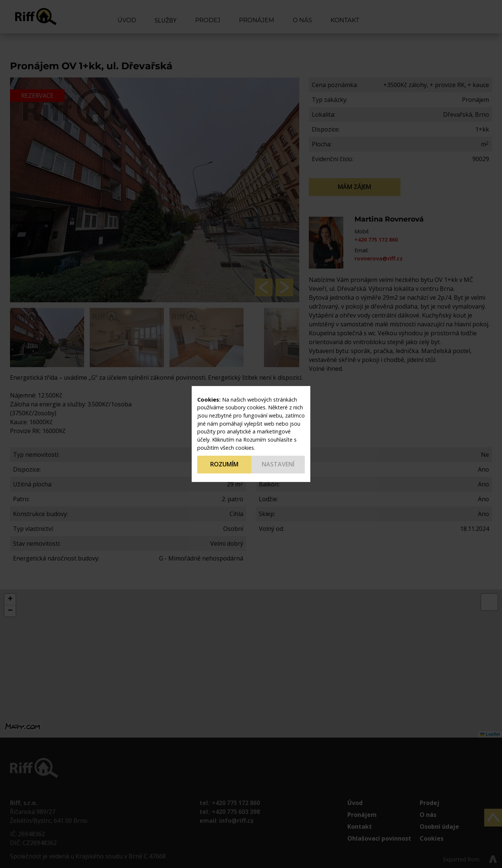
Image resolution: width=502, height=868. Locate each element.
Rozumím (224, 464)
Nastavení (278, 464)
